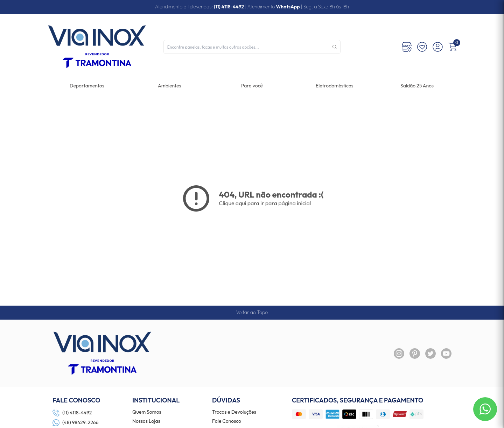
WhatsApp (288, 7)
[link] (334, 86)
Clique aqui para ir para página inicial (265, 203)
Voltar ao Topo (252, 312)
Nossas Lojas (146, 421)
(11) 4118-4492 (229, 7)
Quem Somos (147, 412)
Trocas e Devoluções (234, 412)
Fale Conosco (227, 421)
